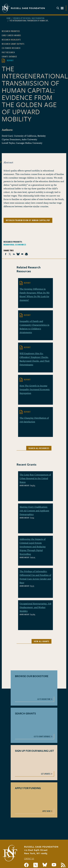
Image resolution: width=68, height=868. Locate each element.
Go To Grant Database (42, 736)
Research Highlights (11, 40)
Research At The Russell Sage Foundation (29, 18)
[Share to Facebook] (6, 254)
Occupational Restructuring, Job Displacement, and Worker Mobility (35, 607)
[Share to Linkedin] (14, 254)
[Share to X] (10, 254)
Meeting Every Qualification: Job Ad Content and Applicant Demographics (34, 511)
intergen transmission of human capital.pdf (28, 220)
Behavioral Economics (15, 245)
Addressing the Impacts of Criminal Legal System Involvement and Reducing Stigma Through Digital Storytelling (33, 546)
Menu (60, 8)
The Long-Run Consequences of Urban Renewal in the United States (35, 478)
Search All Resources (39, 448)
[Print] (26, 254)
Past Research (8, 52)
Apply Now (46, 811)
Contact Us (29, 859)
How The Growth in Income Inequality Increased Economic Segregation (35, 389)
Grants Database (9, 56)
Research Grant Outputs (13, 44)
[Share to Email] (22, 254)
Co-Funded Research (11, 48)
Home (9, 18)
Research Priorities (11, 31)
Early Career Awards (11, 35)
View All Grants (41, 641)
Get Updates (46, 774)
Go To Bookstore (44, 699)
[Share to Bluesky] (18, 254)
